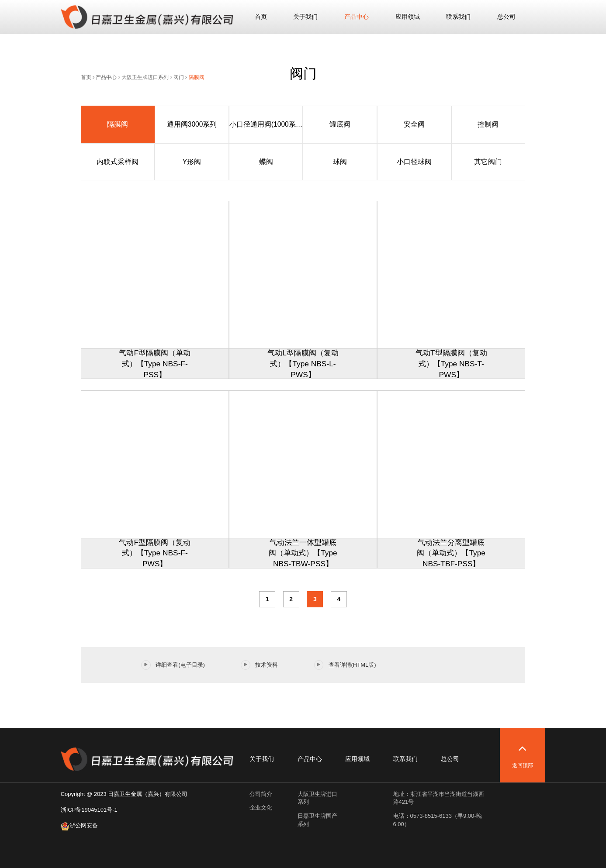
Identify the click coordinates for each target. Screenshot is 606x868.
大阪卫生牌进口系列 (145, 77)
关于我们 (305, 17)
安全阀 (414, 124)
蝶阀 (266, 162)
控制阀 (488, 124)
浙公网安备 (79, 825)
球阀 (340, 162)
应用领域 (408, 17)
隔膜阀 (197, 77)
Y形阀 (192, 162)
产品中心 (357, 17)
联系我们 (458, 17)
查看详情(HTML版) (345, 665)
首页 (261, 17)
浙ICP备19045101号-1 (89, 810)
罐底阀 (340, 124)
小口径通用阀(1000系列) (266, 124)
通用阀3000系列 (192, 124)
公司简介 (261, 794)
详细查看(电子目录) (173, 665)
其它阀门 (488, 162)
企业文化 (261, 808)
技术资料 (259, 665)
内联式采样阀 (118, 162)
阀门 (179, 77)
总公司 (506, 17)
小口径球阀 (414, 162)
